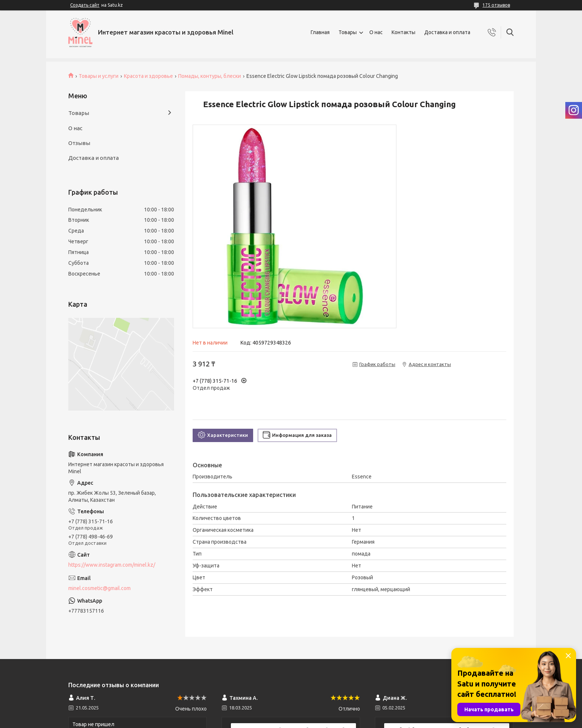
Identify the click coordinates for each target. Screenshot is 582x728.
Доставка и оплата (447, 32)
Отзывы (79, 143)
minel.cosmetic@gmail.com (99, 588)
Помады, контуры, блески (210, 76)
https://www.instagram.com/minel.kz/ (112, 565)
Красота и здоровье (148, 76)
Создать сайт (85, 5)
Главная (320, 32)
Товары (348, 32)
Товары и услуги (99, 76)
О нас (376, 32)
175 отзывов (496, 5)
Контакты (403, 32)
